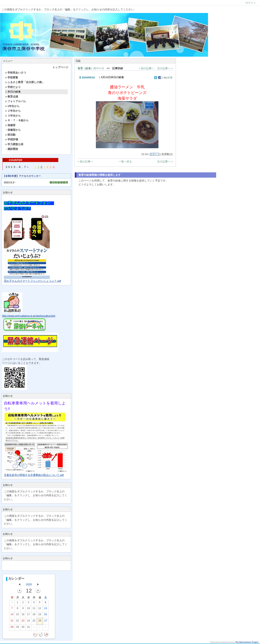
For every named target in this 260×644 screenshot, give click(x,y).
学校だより (13, 87)
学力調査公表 (14, 144)
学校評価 (12, 139)
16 (23, 616)
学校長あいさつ (16, 73)
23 (23, 622)
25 (34, 622)
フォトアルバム (16, 101)
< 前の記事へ (146, 68)
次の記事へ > (165, 68)
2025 (29, 585)
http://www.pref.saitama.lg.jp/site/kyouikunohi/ (29, 316)
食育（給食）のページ (91, 68)
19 (40, 616)
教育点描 (12, 97)
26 (40, 622)
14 (12, 616)
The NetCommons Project (247, 643)
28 (12, 628)
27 (46, 622)
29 (17, 628)
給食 (170, 77)
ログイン (251, 3)
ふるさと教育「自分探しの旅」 (25, 82)
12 (40, 609)
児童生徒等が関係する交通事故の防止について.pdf (34, 475)
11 (34, 609)
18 (34, 616)
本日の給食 (13, 92)
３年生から (13, 116)
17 (28, 616)
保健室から (13, 130)
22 (17, 622)
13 (45, 609)
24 (28, 622)
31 (28, 628)
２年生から (13, 111)
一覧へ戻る (125, 162)
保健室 (10, 125)
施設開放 (12, 149)
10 (28, 609)
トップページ (60, 67)
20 (45, 616)
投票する (155, 154)
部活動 (10, 135)
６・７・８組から (17, 120)
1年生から (12, 106)
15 (17, 616)
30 (12, 604)
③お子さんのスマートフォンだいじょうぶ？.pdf (32, 281)
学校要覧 (12, 77)
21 (12, 622)
